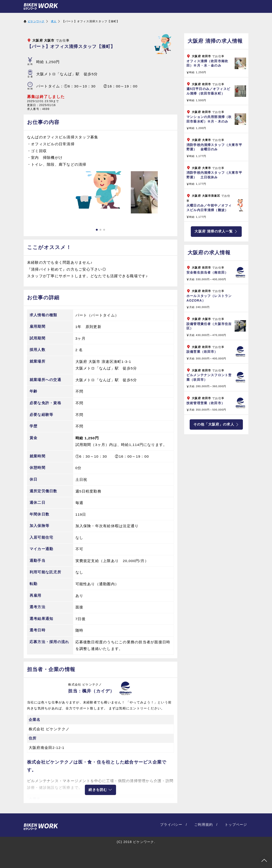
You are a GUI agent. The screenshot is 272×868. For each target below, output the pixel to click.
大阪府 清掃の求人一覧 (216, 231)
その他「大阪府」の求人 (216, 425)
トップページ (237, 823)
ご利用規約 (205, 823)
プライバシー (174, 823)
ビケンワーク (37, 21)
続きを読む (100, 789)
